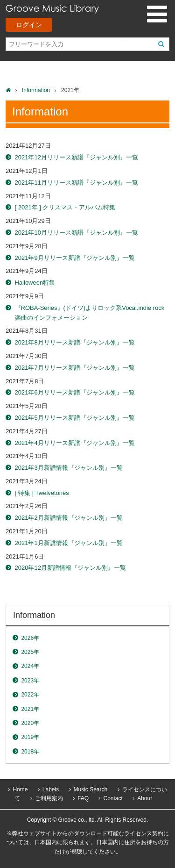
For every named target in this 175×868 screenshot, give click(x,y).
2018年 (30, 752)
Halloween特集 (35, 283)
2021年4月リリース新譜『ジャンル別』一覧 (75, 443)
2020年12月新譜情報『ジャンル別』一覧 (70, 568)
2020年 (30, 723)
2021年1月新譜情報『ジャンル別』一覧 (69, 543)
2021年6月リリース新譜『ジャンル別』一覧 (75, 392)
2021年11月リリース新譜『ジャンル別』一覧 (77, 183)
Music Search (91, 789)
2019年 (30, 737)
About (144, 798)
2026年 (30, 638)
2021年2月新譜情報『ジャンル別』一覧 (69, 518)
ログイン (29, 25)
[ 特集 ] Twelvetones (42, 493)
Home (20, 789)
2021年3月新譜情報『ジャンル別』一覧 (69, 468)
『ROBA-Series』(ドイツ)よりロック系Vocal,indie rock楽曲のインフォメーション (90, 313)
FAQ (83, 798)
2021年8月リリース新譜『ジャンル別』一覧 (75, 342)
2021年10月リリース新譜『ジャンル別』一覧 (77, 233)
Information (36, 90)
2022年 (30, 695)
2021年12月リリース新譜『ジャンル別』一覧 (77, 157)
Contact (113, 798)
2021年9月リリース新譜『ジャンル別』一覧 (75, 258)
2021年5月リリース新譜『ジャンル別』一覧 (75, 418)
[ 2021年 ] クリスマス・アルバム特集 (65, 207)
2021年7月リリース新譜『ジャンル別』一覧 (75, 368)
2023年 (30, 681)
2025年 (30, 652)
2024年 (30, 666)
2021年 (30, 709)
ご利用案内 (49, 798)
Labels (51, 789)
